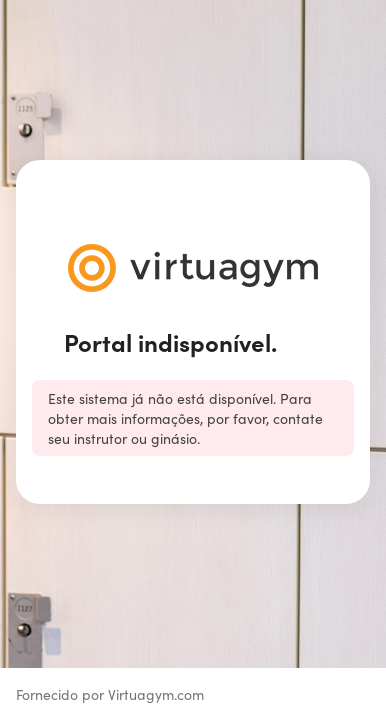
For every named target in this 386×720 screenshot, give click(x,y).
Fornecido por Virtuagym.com (110, 694)
